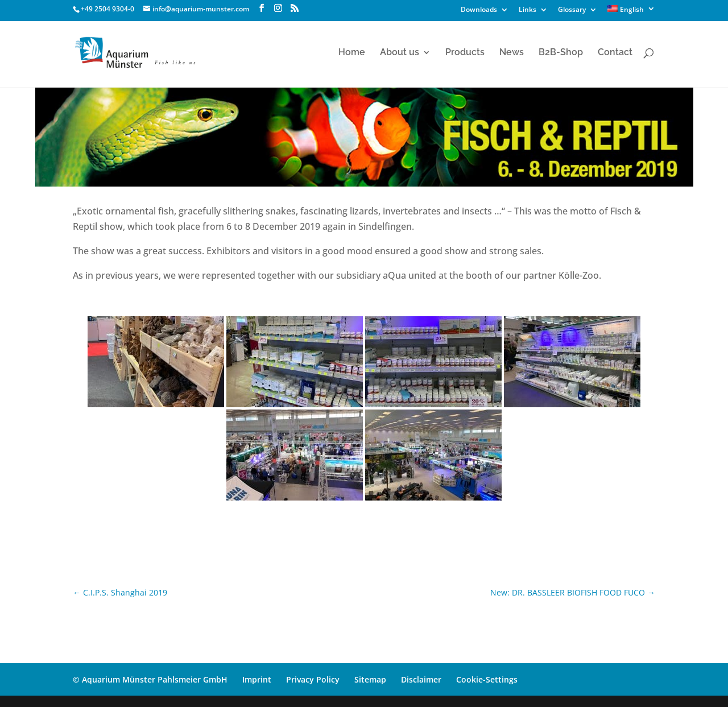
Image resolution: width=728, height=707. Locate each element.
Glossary (572, 10)
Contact (615, 53)
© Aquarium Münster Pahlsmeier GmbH (150, 679)
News (512, 53)
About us (400, 53)
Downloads (479, 10)
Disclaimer (421, 679)
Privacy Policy (313, 679)
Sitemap (370, 679)
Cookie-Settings (487, 679)
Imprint (257, 679)
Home (352, 53)
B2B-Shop (561, 53)
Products (465, 53)
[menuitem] (631, 12)
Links (528, 10)
